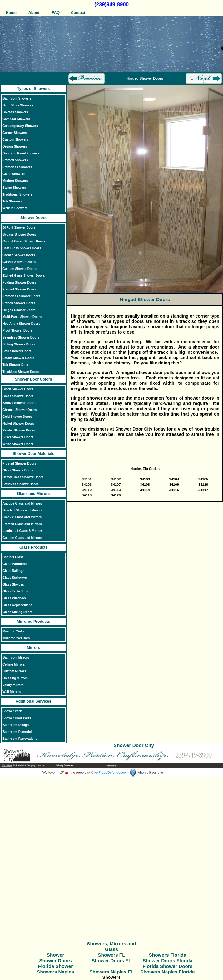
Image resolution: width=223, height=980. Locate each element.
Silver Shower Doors (18, 437)
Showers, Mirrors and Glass (111, 946)
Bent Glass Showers (18, 105)
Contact (78, 13)
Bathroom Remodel (17, 732)
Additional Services (33, 701)
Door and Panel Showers (21, 153)
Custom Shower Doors (20, 269)
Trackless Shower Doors (21, 372)
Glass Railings (13, 571)
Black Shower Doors (18, 389)
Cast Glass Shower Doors (22, 248)
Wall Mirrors (12, 692)
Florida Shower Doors (167, 966)
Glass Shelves (13, 585)
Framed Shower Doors (19, 289)
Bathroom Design (16, 725)
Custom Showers (15, 140)
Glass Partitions (15, 564)
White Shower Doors (18, 444)
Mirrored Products (34, 622)
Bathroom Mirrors (16, 658)
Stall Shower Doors (17, 351)
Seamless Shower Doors (21, 337)
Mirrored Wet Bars (16, 638)
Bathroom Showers (17, 98)
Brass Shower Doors (18, 396)
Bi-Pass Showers (15, 112)
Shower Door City (134, 745)
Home (11, 13)
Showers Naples (55, 972)
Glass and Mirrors (34, 494)
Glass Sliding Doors (17, 612)
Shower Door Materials (33, 454)
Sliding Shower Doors (19, 344)
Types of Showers (33, 89)
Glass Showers (14, 174)
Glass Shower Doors (18, 470)
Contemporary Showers (20, 126)
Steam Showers (14, 188)
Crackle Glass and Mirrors (22, 517)
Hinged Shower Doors (19, 310)
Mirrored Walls (13, 631)
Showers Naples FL (111, 972)
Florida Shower (55, 966)
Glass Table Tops (15, 591)
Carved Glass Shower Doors (24, 241)
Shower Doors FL (111, 960)
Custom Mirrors (14, 671)
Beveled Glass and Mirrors (22, 510)
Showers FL (111, 955)
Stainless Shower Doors (20, 484)
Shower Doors (33, 218)
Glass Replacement (17, 605)
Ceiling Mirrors (14, 664)
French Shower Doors (19, 303)
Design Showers (15, 146)
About (34, 13)
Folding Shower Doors (19, 283)
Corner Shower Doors (19, 255)
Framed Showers (15, 160)
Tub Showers (12, 201)
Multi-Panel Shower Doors (22, 317)
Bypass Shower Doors (19, 234)
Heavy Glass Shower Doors (23, 477)
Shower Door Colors (34, 379)
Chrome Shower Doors (20, 410)
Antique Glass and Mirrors (22, 503)
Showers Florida (168, 955)
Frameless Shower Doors (21, 296)
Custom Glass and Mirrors (22, 538)
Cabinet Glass (13, 557)
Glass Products (33, 547)
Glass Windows (14, 598)
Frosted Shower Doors (19, 463)
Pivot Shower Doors (17, 331)
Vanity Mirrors (13, 685)
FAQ (56, 13)
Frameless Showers (17, 167)
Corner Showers (15, 133)
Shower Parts (12, 711)
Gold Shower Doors (17, 417)
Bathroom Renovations (20, 739)
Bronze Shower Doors (19, 403)
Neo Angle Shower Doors (21, 324)
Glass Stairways (15, 578)
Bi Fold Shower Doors (19, 228)
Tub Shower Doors (16, 365)
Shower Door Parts (17, 718)
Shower (56, 955)
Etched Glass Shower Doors (24, 276)
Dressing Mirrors (15, 678)
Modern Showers (15, 181)
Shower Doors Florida (167, 960)
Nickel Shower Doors (18, 424)
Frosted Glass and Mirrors (22, 524)
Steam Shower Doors (18, 358)
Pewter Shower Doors (19, 430)
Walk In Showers (15, 208)
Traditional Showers (17, 195)
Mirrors (33, 648)
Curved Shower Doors (19, 262)
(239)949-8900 (111, 5)
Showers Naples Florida (167, 972)
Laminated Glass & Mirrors (22, 531)
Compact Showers (16, 119)
